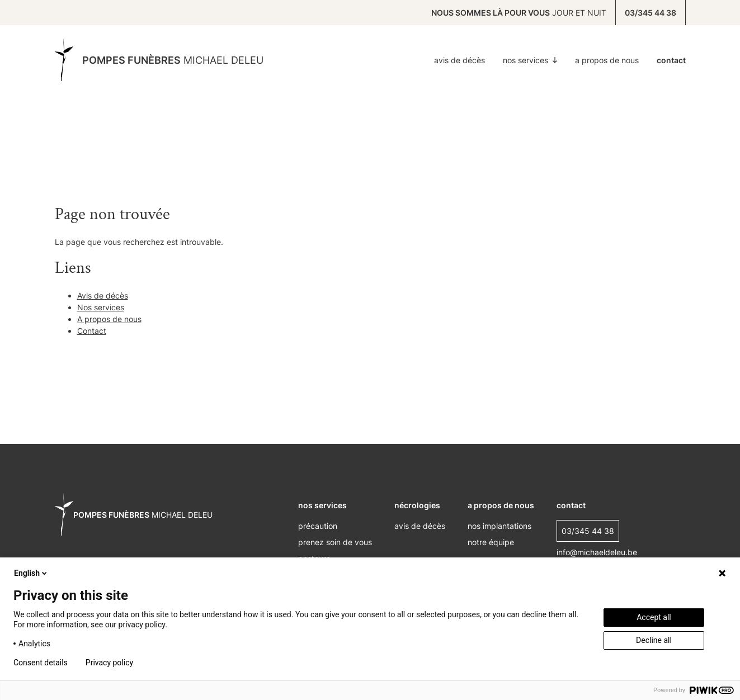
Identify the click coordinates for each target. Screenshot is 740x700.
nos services (322, 505)
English (31, 573)
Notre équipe (491, 542)
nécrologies (417, 505)
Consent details (41, 663)
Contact (671, 60)
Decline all (654, 640)
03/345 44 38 (651, 13)
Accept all (654, 617)
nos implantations (499, 526)
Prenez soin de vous (335, 542)
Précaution (318, 526)
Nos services (530, 60)
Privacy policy (109, 663)
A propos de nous (607, 60)
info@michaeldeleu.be (597, 552)
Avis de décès (459, 60)
